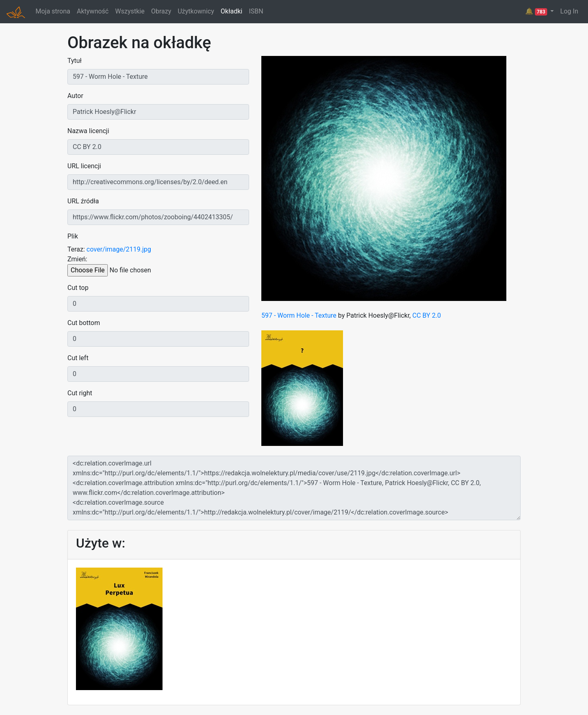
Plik (73, 236)
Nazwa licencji (88, 131)
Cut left (78, 358)
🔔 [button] (537, 11)
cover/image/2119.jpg (119, 249)
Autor (75, 96)
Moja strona (53, 11)
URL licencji (84, 166)
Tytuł (75, 61)
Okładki (231, 11)
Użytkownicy (196, 11)
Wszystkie (130, 11)
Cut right (80, 393)
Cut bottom (84, 323)
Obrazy (161, 11)
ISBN (256, 11)
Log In (569, 11)
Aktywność (93, 11)
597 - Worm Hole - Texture (299, 315)
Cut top (78, 288)
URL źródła (83, 201)
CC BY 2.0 (427, 315)
